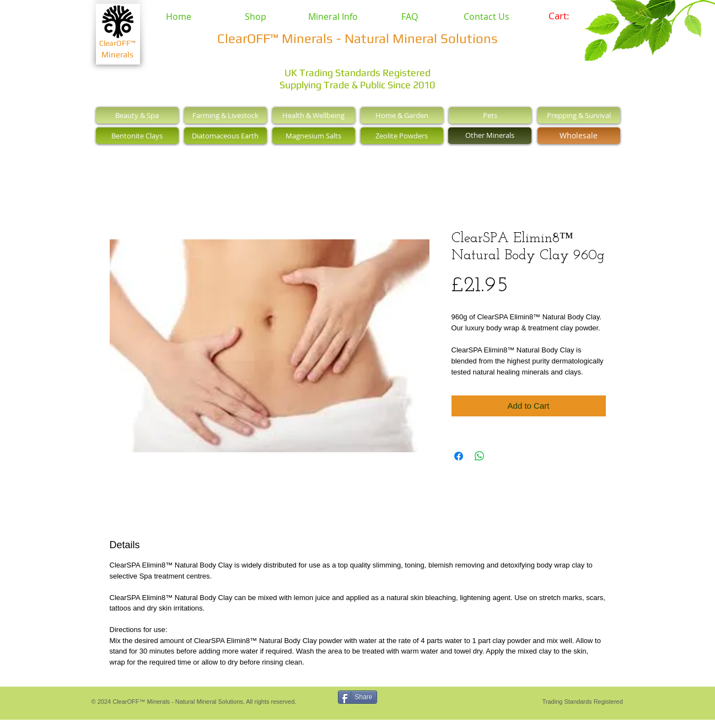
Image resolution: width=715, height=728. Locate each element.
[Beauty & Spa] (137, 115)
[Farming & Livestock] (225, 115)
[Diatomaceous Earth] (225, 136)
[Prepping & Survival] (579, 115)
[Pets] (490, 115)
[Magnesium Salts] (314, 136)
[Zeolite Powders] (402, 136)
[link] (566, 16)
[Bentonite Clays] (137, 136)
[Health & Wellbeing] (314, 115)
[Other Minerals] (490, 136)
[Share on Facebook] (459, 456)
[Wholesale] (579, 136)
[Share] (357, 697)
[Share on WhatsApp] (480, 456)
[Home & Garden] (402, 115)
